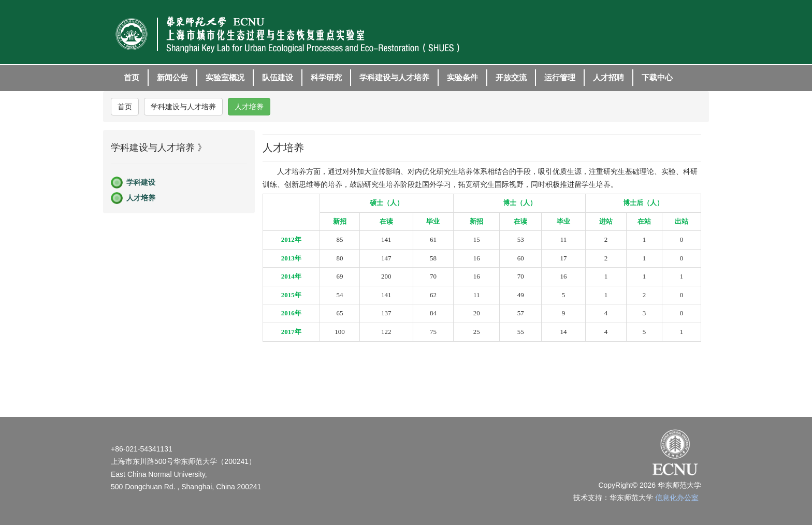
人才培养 (249, 107)
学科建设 (141, 182)
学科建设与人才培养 (183, 107)
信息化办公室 (677, 498)
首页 (125, 107)
